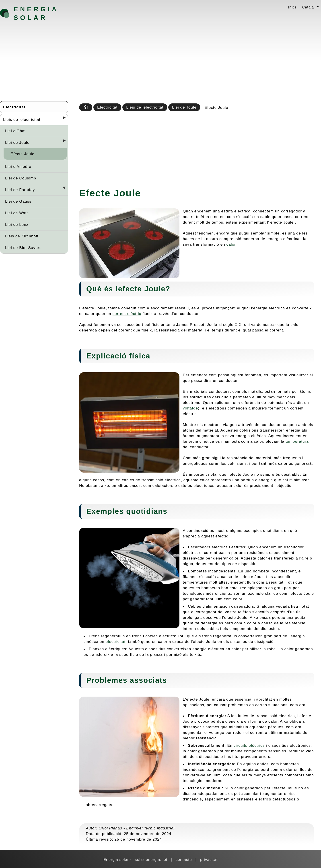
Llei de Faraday (20, 190)
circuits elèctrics (249, 745)
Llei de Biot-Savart (23, 248)
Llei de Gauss (18, 201)
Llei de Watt (16, 213)
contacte (184, 860)
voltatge (190, 408)
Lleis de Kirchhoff (22, 236)
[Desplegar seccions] (63, 119)
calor (231, 244)
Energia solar (36, 13)
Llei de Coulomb (21, 178)
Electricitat (14, 107)
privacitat (209, 860)
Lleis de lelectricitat (22, 119)
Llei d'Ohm (15, 131)
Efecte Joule (23, 154)
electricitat (116, 642)
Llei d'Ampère (18, 167)
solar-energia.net (151, 860)
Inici (292, 7)
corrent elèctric (127, 314)
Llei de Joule (17, 142)
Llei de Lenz (17, 224)
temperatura (297, 441)
